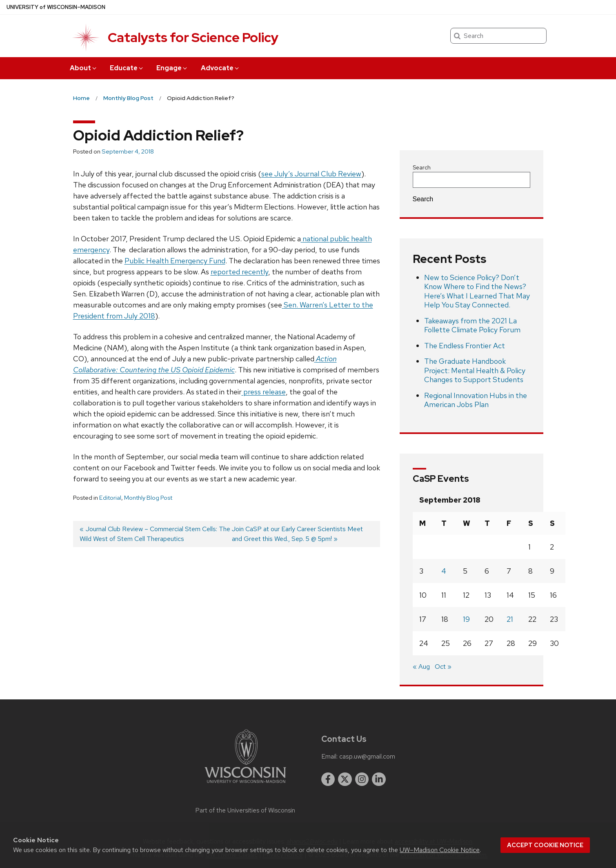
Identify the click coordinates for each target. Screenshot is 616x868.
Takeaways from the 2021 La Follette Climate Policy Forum (472, 325)
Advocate (220, 68)
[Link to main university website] (245, 785)
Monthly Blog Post (148, 498)
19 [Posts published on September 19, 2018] (466, 619)
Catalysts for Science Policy (193, 37)
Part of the (245, 810)
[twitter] (345, 779)
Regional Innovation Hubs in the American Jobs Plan (476, 400)
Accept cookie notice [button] (545, 845)
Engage (172, 68)
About (84, 68)
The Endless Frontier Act (465, 346)
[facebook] (328, 779)
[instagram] (362, 779)
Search (422, 167)
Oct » (443, 667)
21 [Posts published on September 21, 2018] (510, 619)
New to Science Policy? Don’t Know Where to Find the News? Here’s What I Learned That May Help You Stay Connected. (477, 291)
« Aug (421, 667)
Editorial (110, 498)
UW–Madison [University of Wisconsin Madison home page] (56, 7)
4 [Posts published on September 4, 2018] (444, 571)
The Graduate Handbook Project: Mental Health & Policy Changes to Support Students (475, 370)
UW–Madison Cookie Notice (440, 850)
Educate (127, 68)
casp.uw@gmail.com (367, 757)
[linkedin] (379, 779)
